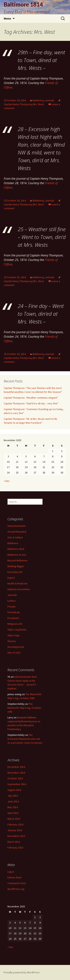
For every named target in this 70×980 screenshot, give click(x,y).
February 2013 (15, 848)
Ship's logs (14, 635)
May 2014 (13, 807)
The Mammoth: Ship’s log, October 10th (24, 708)
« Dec (7, 481)
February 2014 (15, 824)
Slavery (12, 641)
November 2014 (16, 773)
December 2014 (16, 767)
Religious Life (15, 624)
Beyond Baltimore (17, 560)
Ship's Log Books (17, 630)
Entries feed (14, 877)
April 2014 (13, 813)
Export (11, 578)
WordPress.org (16, 889)
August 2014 (14, 790)
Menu (7, 18)
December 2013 (16, 836)
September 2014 (17, 784)
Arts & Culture (15, 537)
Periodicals (14, 612)
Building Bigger (16, 566)
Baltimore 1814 (16, 549)
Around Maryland (17, 532)
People (11, 607)
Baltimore (38, 100)
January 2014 (15, 830)
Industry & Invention (19, 589)
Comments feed (17, 883)
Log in (11, 872)
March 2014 (14, 819)
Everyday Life (15, 572)
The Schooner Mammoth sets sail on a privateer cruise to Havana (25, 739)
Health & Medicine (17, 583)
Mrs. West (38, 104)
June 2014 (13, 801)
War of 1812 (14, 653)
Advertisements (17, 526)
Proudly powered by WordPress (22, 972)
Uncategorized (16, 647)
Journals (50, 100)
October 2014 (15, 778)
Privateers (13, 618)
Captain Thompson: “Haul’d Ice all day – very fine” (31, 403)
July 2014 (13, 796)
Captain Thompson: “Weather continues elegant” (31, 398)
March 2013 (14, 842)
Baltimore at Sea (17, 555)
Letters (12, 601)
